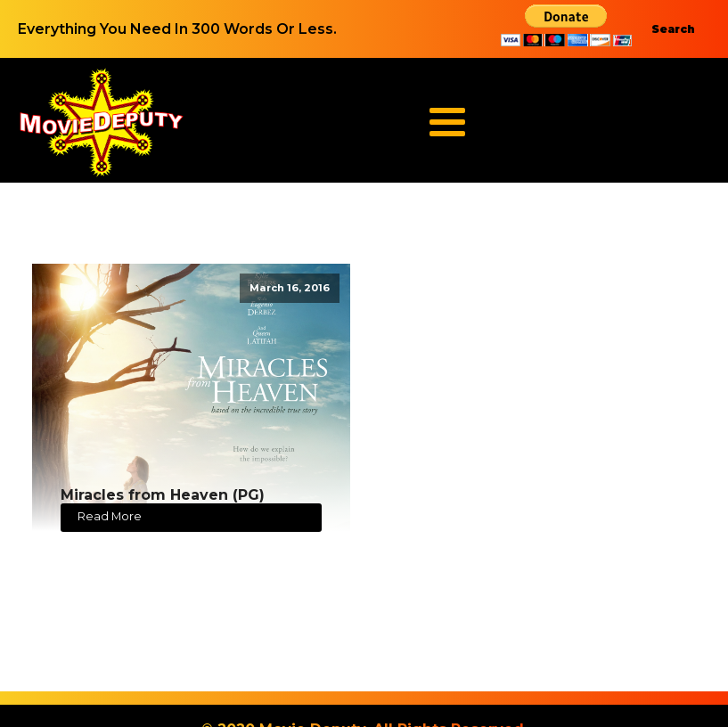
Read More (110, 516)
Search (673, 29)
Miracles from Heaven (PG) (163, 495)
